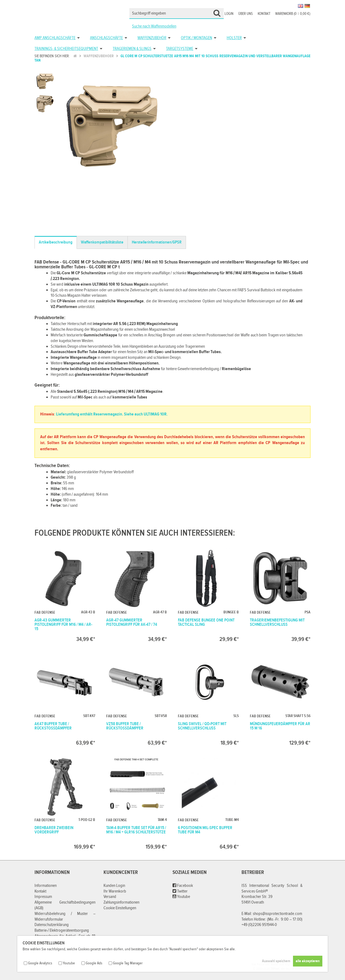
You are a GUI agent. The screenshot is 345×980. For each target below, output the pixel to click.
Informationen (46, 886)
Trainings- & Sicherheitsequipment (66, 49)
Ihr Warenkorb (115, 891)
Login (229, 14)
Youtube (181, 897)
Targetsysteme (180, 49)
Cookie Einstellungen (120, 908)
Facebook (183, 886)
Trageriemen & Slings (132, 49)
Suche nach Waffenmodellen (154, 26)
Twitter (180, 891)
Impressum (43, 897)
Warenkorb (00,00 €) (293, 14)
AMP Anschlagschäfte (55, 38)
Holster (234, 38)
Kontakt (264, 14)
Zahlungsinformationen (121, 902)
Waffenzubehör (152, 38)
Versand (110, 897)
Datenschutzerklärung (52, 925)
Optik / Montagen (196, 38)
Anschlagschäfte (106, 38)
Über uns (246, 14)
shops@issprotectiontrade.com (277, 914)
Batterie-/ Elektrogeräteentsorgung (62, 930)
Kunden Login (114, 886)
